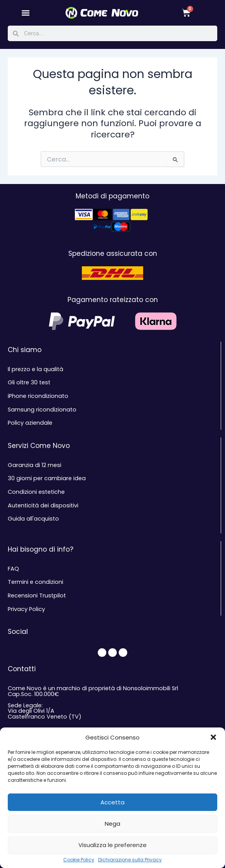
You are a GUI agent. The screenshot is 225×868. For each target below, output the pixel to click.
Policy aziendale (30, 423)
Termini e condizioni (35, 582)
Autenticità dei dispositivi (43, 505)
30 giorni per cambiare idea (47, 478)
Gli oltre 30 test (29, 382)
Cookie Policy (79, 860)
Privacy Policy (26, 609)
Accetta (112, 802)
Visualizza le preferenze (112, 845)
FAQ (13, 569)
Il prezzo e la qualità (35, 369)
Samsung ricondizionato (42, 410)
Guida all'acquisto (33, 519)
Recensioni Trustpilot (37, 595)
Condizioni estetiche (36, 492)
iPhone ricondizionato (38, 396)
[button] (213, 737)
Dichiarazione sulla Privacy (130, 860)
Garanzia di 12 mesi (35, 465)
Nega (112, 824)
